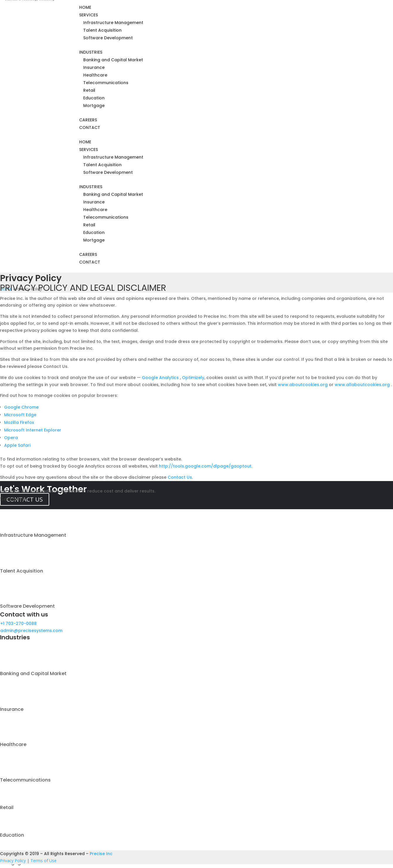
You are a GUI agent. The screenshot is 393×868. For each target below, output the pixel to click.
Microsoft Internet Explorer (33, 430)
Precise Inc (101, 854)
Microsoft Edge (20, 415)
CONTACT (90, 128)
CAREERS (88, 120)
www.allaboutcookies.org (363, 385)
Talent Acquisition (102, 30)
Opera (11, 438)
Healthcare (95, 75)
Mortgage (94, 106)
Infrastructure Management (113, 23)
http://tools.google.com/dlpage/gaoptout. (206, 466)
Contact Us (180, 477)
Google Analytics (161, 378)
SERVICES (89, 15)
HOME (85, 7)
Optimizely (193, 378)
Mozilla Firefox (19, 422)
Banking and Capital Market (113, 60)
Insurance (94, 67)
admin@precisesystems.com (31, 631)
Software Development (108, 38)
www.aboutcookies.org (303, 385)
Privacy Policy (13, 861)
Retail (89, 90)
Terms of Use (44, 861)
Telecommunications (106, 83)
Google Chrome (21, 407)
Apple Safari (17, 445)
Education (94, 98)
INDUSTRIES (91, 52)
